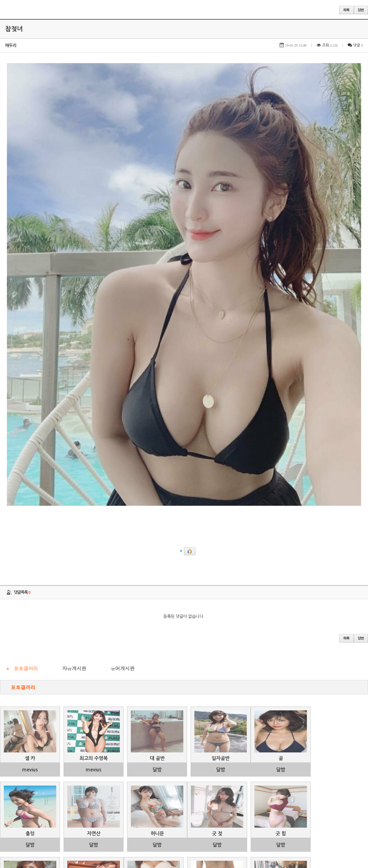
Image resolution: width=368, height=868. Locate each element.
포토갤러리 (26, 485)
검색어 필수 (177, 860)
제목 (132, 860)
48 (233, 841)
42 (145, 841)
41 (130, 841)
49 (248, 841)
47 (218, 841)
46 (203, 841)
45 (188, 841)
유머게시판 (123, 485)
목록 (346, 10)
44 (174, 841)
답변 (361, 10)
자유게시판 (74, 485)
